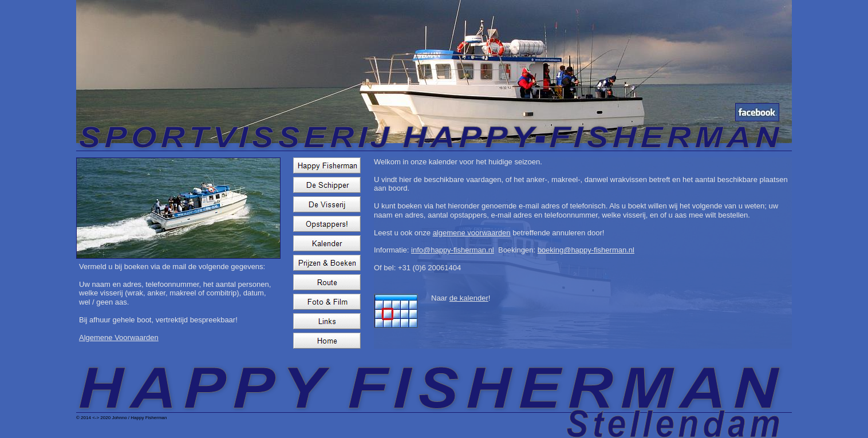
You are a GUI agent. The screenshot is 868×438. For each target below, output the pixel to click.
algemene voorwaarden (472, 233)
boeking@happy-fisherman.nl (586, 250)
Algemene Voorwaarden (119, 338)
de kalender (469, 298)
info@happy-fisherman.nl (453, 250)
